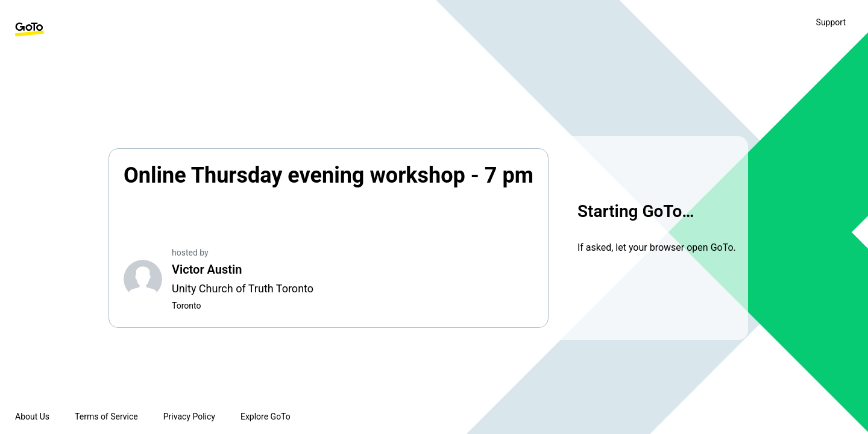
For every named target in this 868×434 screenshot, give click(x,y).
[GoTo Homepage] (30, 30)
